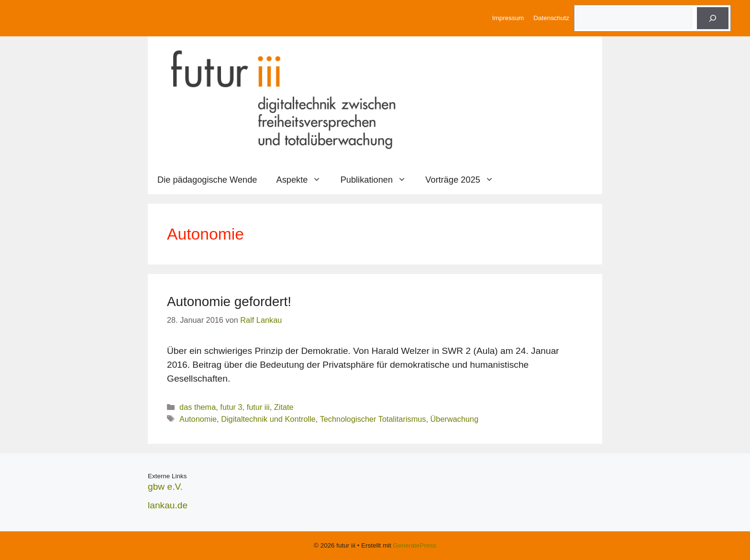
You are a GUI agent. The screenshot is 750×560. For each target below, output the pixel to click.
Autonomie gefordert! (229, 302)
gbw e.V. (165, 487)
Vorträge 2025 (464, 180)
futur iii (258, 407)
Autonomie (198, 419)
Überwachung (455, 419)
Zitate (284, 407)
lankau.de (168, 505)
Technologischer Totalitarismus (373, 419)
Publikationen (378, 180)
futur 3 (231, 407)
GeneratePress (415, 545)
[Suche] (713, 18)
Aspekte (304, 180)
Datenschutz (551, 18)
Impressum (508, 18)
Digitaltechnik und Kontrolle (268, 419)
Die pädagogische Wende (207, 180)
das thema (198, 407)
